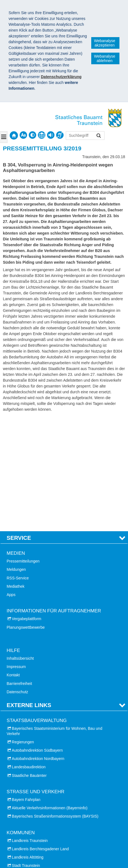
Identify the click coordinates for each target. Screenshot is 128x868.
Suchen (98, 136)
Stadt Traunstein (26, 753)
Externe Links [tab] (29, 592)
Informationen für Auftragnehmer (54, 498)
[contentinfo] (42, 135)
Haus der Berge (20, 810)
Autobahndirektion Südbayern (37, 637)
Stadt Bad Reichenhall (31, 761)
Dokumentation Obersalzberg (32, 802)
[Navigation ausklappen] (4, 137)
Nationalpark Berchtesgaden (31, 819)
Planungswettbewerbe (26, 514)
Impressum (16, 554)
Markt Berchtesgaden (30, 769)
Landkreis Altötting (28, 744)
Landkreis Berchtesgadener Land (40, 736)
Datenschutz (17, 579)
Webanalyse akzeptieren (105, 43)
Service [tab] (19, 425)
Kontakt (13, 562)
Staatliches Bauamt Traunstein (40, 842)
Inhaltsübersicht (20, 545)
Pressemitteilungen (23, 448)
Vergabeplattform (27, 506)
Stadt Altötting (24, 778)
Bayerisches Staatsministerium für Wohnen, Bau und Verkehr (54, 618)
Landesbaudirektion (29, 654)
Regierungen (23, 629)
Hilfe (13, 537)
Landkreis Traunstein (30, 728)
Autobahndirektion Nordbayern (38, 646)
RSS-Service (18, 465)
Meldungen (16, 457)
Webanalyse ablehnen (105, 58)
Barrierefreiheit (19, 571)
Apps (11, 482)
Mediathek (16, 473)
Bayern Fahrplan (26, 687)
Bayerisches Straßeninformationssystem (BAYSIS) (55, 703)
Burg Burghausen (22, 827)
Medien (16, 440)
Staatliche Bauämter (29, 662)
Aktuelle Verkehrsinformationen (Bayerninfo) (50, 695)
